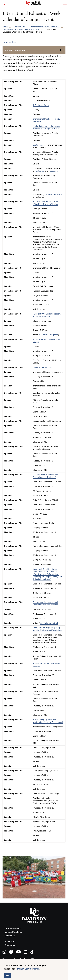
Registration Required (49, 335)
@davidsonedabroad (54, 194)
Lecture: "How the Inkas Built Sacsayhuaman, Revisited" (46, 476)
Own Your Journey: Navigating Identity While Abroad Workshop (47, 629)
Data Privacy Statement (29, 969)
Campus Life (19, 27)
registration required (49, 623)
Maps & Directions (13, 932)
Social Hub (10, 941)
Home (5, 27)
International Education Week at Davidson (21, 29)
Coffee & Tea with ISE (42, 367)
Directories (10, 945)
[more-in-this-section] (34, 50)
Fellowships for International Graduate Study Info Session (45, 603)
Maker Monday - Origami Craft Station (46, 341)
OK (8, 975)
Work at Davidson (13, 928)
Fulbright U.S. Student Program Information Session (47, 315)
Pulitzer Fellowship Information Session (46, 665)
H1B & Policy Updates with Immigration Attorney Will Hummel (48, 721)
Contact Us (10, 936)
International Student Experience (45, 27)
